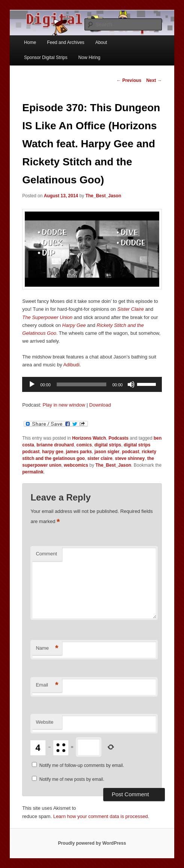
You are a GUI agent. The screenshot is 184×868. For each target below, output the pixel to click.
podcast (131, 452)
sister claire (100, 458)
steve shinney (130, 458)
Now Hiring (90, 57)
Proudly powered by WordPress (92, 843)
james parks (79, 452)
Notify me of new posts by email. (72, 779)
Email (47, 685)
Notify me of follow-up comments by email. (82, 765)
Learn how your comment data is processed (101, 816)
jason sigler (107, 452)
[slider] (81, 384)
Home (30, 42)
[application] (92, 384)
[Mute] (131, 384)
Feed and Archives (66, 42)
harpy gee (53, 452)
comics (84, 445)
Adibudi (71, 365)
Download (100, 405)
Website (44, 722)
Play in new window (64, 405)
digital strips (108, 445)
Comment (46, 554)
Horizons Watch (89, 438)
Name (47, 648)
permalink (33, 472)
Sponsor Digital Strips (46, 57)
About (101, 42)
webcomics (76, 465)
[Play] (32, 384)
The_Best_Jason (103, 196)
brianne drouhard (55, 445)
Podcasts (118, 438)
